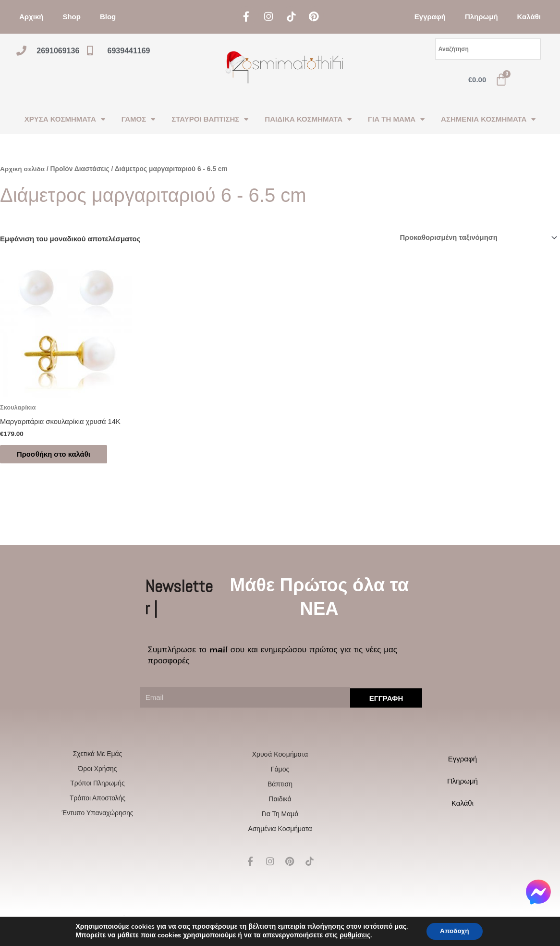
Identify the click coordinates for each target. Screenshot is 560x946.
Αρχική (31, 17)
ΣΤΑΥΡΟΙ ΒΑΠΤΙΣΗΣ (210, 119)
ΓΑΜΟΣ (138, 119)
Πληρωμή (481, 17)
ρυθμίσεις (353, 935)
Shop (72, 17)
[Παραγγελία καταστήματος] (476, 238)
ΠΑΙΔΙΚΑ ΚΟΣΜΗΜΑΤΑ (308, 119)
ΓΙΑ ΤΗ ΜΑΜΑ (396, 119)
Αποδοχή (454, 931)
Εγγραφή (430, 17)
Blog (108, 17)
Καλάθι (529, 17)
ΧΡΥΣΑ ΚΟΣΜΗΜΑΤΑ (65, 119)
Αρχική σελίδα (23, 169)
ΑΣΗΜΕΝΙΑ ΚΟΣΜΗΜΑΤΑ (488, 119)
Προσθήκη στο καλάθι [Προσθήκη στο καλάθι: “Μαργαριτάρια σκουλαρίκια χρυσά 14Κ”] (56, 455)
